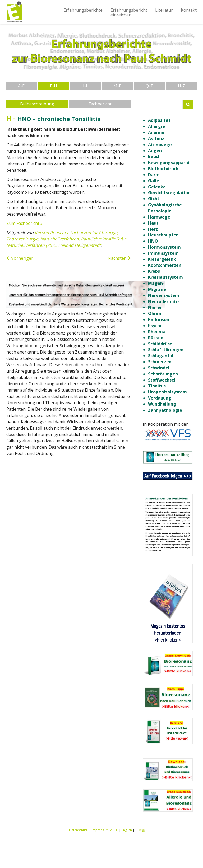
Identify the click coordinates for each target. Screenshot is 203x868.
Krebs (154, 271)
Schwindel (159, 368)
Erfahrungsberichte (83, 10)
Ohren (155, 313)
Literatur (164, 10)
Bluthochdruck (163, 169)
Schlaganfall (161, 356)
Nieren (155, 307)
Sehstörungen (163, 374)
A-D (22, 86)
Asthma (156, 138)
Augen (155, 151)
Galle (154, 181)
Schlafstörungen (166, 350)
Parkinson (159, 319)
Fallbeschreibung (37, 104)
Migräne (157, 289)
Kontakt (189, 10)
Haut (153, 223)
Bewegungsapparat (169, 163)
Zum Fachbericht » (24, 223)
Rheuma (157, 332)
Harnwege (159, 217)
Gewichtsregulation (169, 193)
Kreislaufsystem (165, 277)
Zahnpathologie (165, 410)
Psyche (155, 326)
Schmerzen (160, 362)
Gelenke (157, 187)
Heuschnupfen (163, 235)
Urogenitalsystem (167, 392)
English (127, 830)
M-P (117, 86)
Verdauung (160, 398)
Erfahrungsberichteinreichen (129, 12)
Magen (155, 283)
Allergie (156, 126)
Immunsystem (163, 253)
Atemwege (160, 145)
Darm (154, 175)
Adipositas (159, 120)
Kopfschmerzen (165, 265)
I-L (86, 86)
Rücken (156, 338)
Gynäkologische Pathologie (165, 208)
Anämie (156, 132)
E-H (54, 86)
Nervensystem (164, 295)
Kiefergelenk (162, 259)
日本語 (140, 830)
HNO (153, 241)
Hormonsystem (164, 247)
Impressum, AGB (104, 830)
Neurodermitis (164, 301)
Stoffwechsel (162, 380)
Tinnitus (157, 386)
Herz (153, 229)
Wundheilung (162, 404)
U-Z (182, 86)
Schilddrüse (160, 344)
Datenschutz (78, 830)
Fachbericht (100, 104)
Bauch (154, 156)
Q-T (149, 86)
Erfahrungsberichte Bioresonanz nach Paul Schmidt (14, 12)
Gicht (154, 199)
